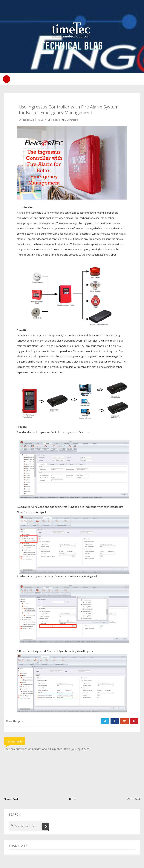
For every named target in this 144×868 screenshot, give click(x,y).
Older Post (134, 799)
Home (73, 799)
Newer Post (11, 799)
